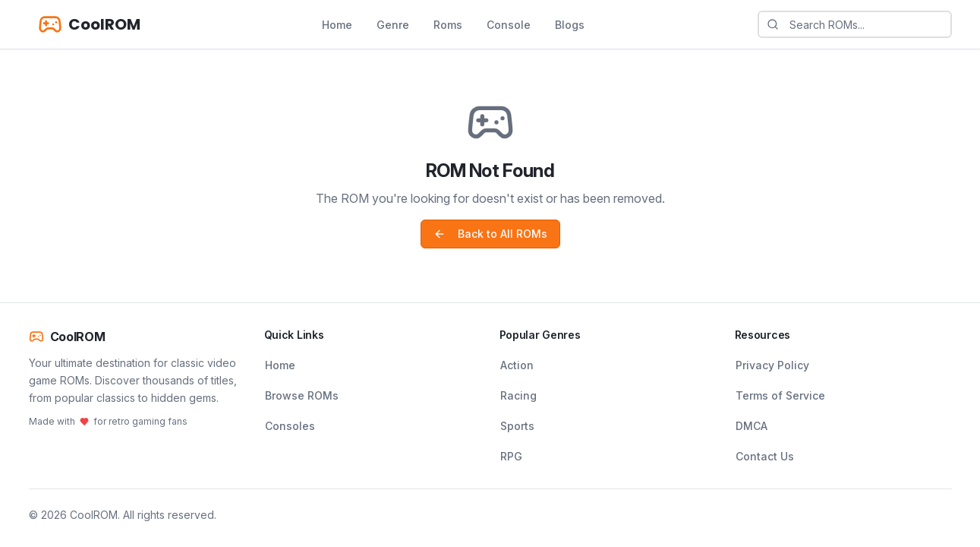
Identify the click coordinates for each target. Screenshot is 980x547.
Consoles (290, 426)
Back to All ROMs (490, 234)
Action (517, 365)
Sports (517, 426)
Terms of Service (780, 395)
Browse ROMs (302, 395)
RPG (511, 456)
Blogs (570, 25)
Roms (448, 25)
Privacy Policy (772, 365)
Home (337, 25)
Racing (518, 395)
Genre (393, 25)
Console (509, 25)
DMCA (752, 426)
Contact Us (765, 456)
